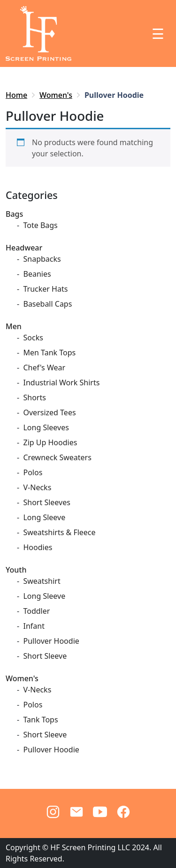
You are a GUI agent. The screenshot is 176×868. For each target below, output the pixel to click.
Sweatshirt (42, 581)
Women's (56, 95)
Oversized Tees (49, 412)
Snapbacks (42, 259)
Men (14, 326)
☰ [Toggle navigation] (158, 34)
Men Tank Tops (49, 353)
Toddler (36, 611)
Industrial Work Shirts (61, 383)
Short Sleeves (46, 502)
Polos (33, 472)
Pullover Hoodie (51, 641)
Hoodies (38, 547)
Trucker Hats (45, 289)
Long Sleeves (46, 427)
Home (16, 95)
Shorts (34, 397)
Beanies (37, 274)
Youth (16, 570)
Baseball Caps (47, 304)
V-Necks (37, 487)
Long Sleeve (44, 517)
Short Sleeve (45, 656)
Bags (14, 214)
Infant (34, 626)
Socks (33, 338)
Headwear (24, 248)
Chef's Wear (44, 368)
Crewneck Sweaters (57, 457)
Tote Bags (40, 225)
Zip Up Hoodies (50, 442)
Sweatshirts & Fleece (59, 532)
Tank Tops (40, 720)
